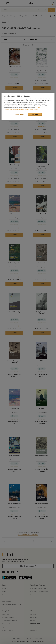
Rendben (35, 114)
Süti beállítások (20, 115)
